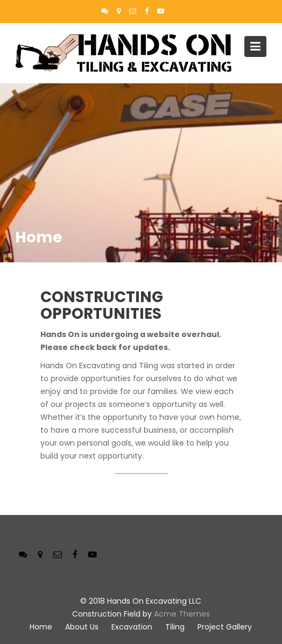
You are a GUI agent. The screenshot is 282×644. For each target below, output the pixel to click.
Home (41, 627)
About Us (82, 627)
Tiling (175, 627)
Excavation (132, 627)
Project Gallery (225, 627)
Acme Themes (182, 614)
